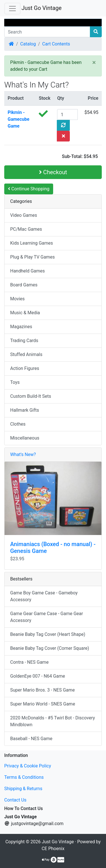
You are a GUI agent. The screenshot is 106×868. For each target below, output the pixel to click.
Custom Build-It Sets (31, 396)
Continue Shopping (29, 189)
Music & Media (25, 313)
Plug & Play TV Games (33, 257)
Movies (17, 299)
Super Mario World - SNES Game (43, 704)
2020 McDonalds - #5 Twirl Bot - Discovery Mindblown (53, 721)
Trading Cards (24, 341)
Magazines (21, 327)
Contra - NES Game (29, 662)
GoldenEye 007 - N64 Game (38, 676)
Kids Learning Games (32, 243)
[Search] (47, 32)
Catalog (28, 44)
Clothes (18, 424)
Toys (15, 382)
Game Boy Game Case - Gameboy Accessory (44, 596)
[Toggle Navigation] (12, 9)
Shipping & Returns (23, 789)
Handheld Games (28, 271)
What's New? (23, 454)
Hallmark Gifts (25, 410)
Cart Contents (56, 44)
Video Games (24, 215)
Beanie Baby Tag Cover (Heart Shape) (48, 634)
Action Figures (25, 368)
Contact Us (15, 800)
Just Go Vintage (42, 8)
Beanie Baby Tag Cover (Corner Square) (50, 648)
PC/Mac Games (26, 229)
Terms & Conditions (24, 777)
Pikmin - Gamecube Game (19, 119)
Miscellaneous (25, 438)
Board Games (24, 285)
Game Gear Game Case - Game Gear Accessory (46, 617)
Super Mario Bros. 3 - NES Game (43, 690)
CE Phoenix (53, 849)
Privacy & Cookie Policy (28, 766)
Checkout (53, 172)
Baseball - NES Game (31, 739)
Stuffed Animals (26, 354)
